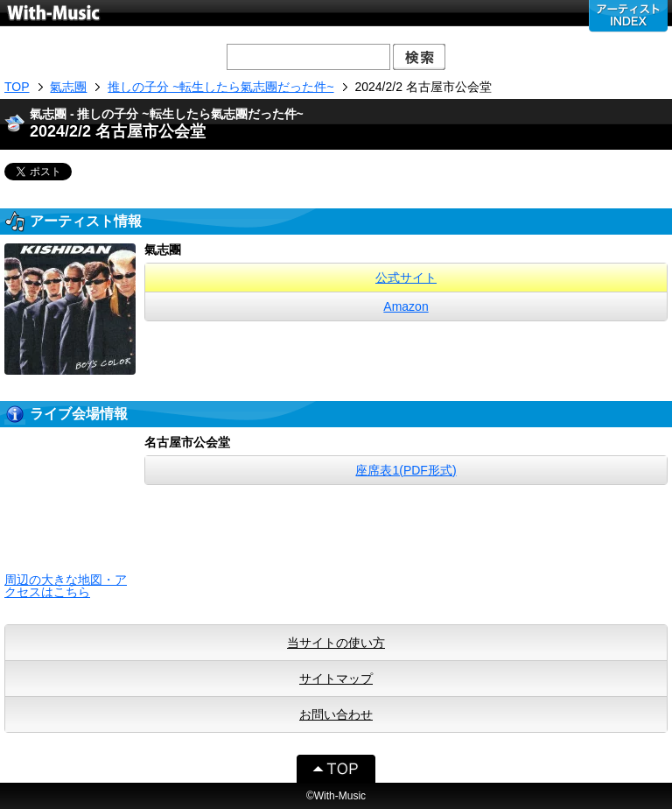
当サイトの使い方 (336, 643)
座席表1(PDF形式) (406, 470)
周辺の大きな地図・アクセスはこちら (66, 586)
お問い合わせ (336, 714)
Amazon (406, 306)
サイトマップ (336, 679)
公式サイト (406, 278)
